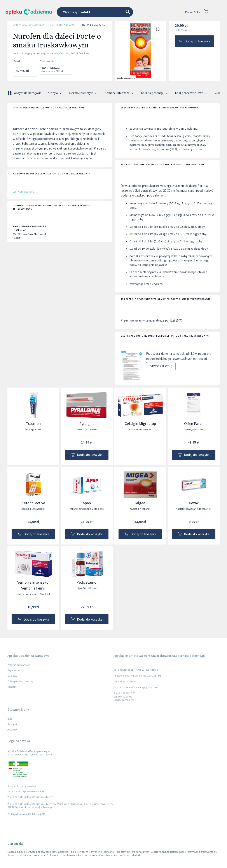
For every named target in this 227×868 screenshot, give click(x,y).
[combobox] (104, 12)
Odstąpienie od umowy (20, 681)
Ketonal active (33, 503)
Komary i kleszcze (120, 93)
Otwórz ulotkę (161, 366)
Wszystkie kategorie (25, 93)
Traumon (33, 424)
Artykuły (12, 730)
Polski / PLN (193, 12)
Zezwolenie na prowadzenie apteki (27, 791)
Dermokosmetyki (84, 93)
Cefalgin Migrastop (140, 424)
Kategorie (13, 724)
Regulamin (14, 670)
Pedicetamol (87, 582)
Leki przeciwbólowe (62, 25)
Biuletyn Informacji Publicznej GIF (26, 814)
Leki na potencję (155, 93)
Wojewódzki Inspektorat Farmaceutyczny (31, 797)
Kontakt (12, 687)
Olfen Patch (194, 424)
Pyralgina (87, 424)
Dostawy (12, 676)
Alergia (55, 93)
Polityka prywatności (19, 665)
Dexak (194, 503)
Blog (10, 719)
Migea (140, 503)
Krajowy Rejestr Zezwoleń (22, 786)
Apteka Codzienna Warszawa (28, 25)
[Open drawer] (215, 12)
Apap (87, 503)
